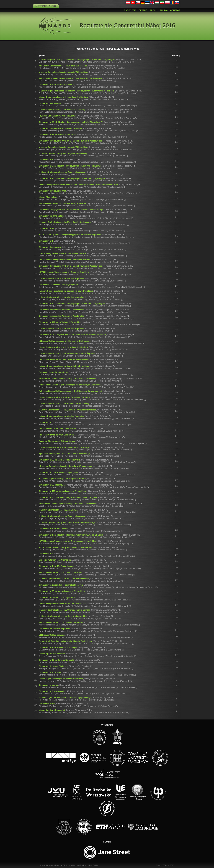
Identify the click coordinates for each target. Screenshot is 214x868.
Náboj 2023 (130, 10)
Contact (175, 10)
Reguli (153, 10)
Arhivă (164, 10)
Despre (143, 10)
